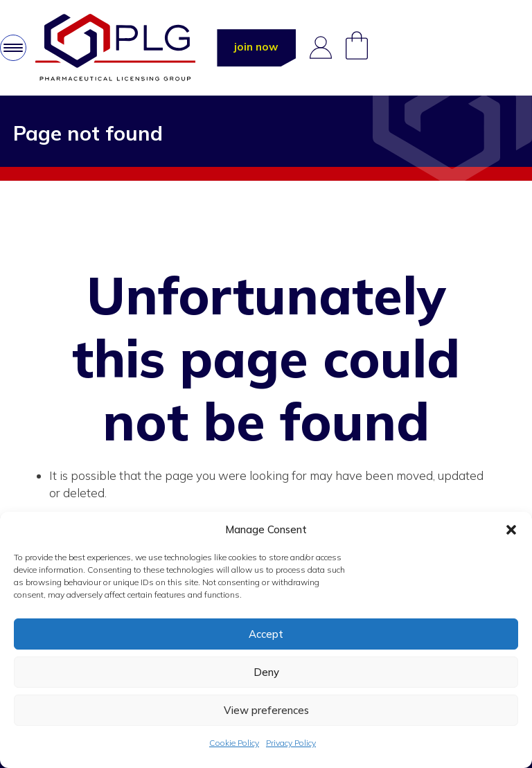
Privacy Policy (291, 743)
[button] (511, 530)
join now (256, 47)
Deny (266, 672)
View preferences (266, 710)
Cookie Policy (234, 743)
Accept (266, 634)
